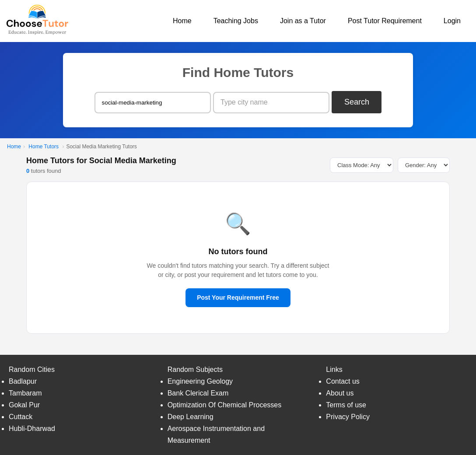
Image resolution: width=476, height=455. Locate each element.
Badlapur (23, 381)
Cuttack (21, 417)
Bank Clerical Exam (198, 393)
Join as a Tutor (303, 21)
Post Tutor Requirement (385, 21)
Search (357, 102)
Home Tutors (44, 147)
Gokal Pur (24, 405)
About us (340, 393)
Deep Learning (191, 417)
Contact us (343, 381)
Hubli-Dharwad (32, 429)
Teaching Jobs (236, 21)
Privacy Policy (348, 417)
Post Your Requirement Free (238, 297)
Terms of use (346, 405)
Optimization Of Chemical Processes (225, 405)
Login (452, 21)
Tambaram (25, 393)
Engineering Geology (200, 381)
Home (182, 21)
